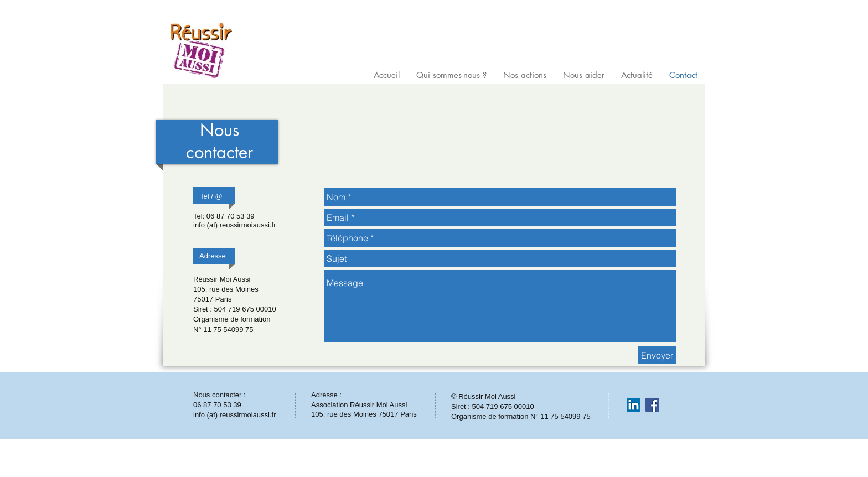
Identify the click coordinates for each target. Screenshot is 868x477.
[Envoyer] (657, 355)
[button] (451, 74)
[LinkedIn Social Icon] (634, 405)
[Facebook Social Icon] (652, 405)
